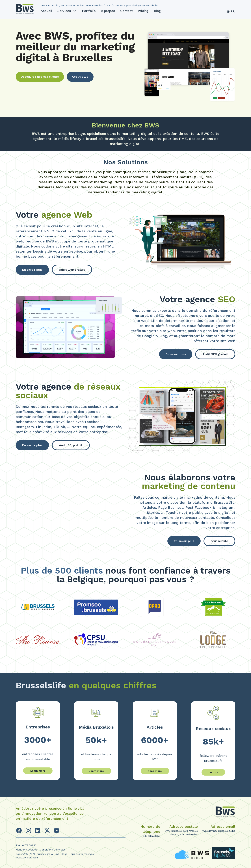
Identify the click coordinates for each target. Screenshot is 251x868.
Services (67, 11)
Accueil (46, 11)
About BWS (80, 77)
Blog (157, 11)
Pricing (143, 11)
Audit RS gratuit (71, 445)
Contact (126, 11)
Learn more (38, 771)
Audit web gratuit (72, 270)
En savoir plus (32, 270)
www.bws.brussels (27, 858)
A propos (108, 11)
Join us (213, 772)
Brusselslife (219, 541)
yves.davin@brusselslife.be (219, 831)
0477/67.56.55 (151, 836)
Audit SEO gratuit (215, 354)
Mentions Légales (26, 850)
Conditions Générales (53, 850)
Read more (155, 771)
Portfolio (89, 11)
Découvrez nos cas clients (40, 77)
